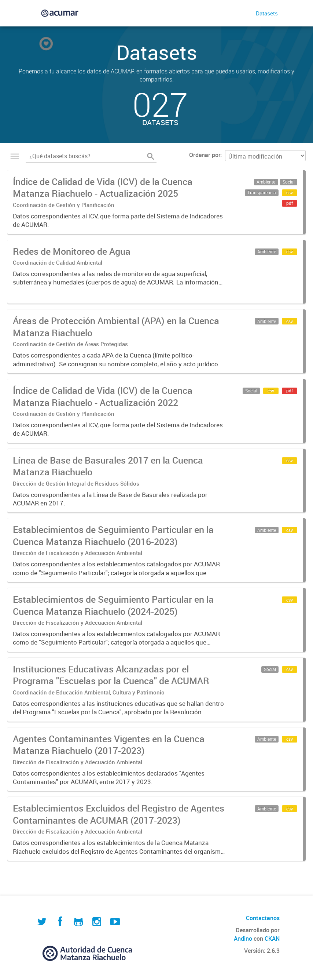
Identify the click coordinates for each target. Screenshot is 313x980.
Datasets (267, 13)
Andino (243, 939)
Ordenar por (205, 155)
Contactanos (263, 918)
